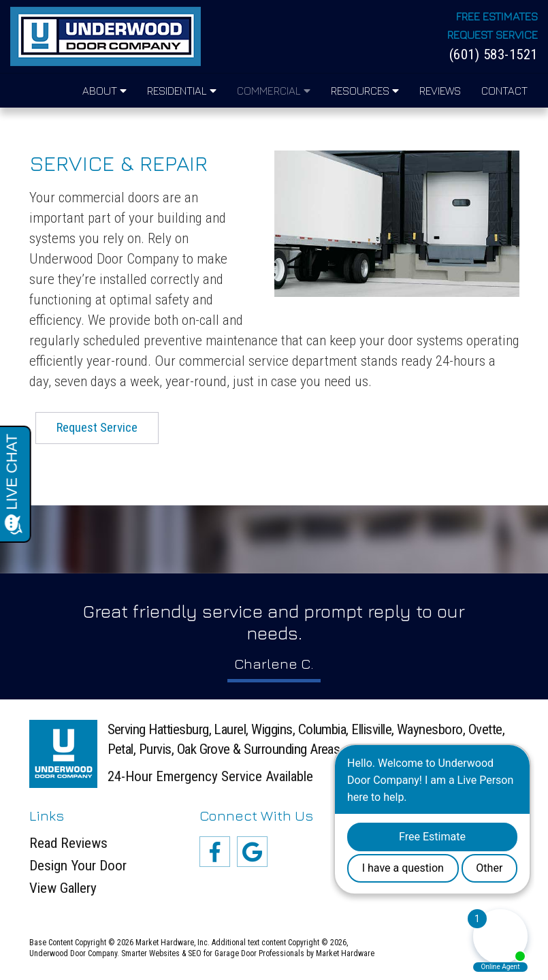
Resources (365, 91)
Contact (504, 91)
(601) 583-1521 (494, 55)
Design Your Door (78, 866)
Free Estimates (497, 17)
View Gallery (63, 888)
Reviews (440, 91)
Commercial (274, 91)
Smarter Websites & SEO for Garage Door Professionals (213, 953)
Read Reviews (68, 843)
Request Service (493, 35)
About (104, 91)
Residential (182, 91)
